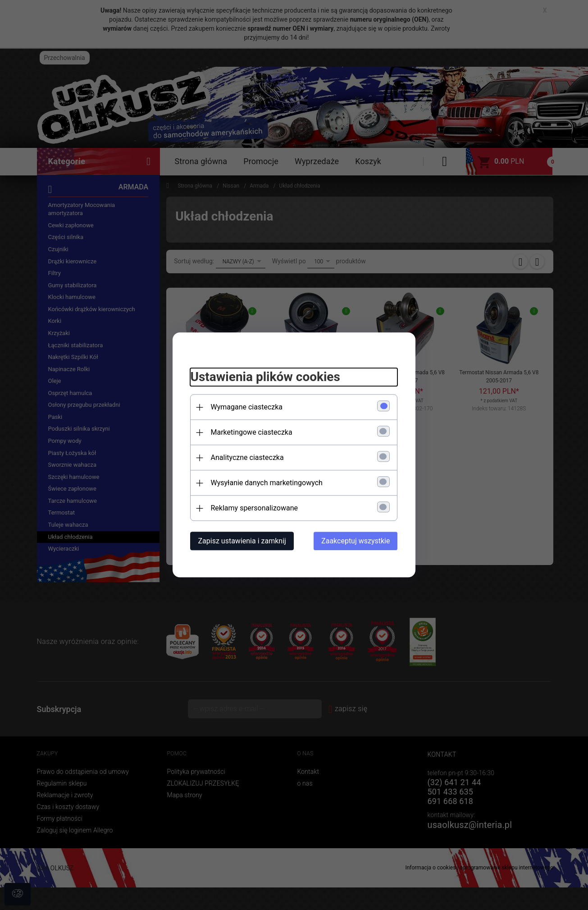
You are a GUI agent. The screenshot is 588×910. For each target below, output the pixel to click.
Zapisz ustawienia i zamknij (242, 541)
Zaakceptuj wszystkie (356, 541)
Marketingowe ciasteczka (252, 433)
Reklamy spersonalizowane (254, 508)
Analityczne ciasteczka (247, 458)
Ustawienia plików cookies (265, 377)
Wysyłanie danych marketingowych (267, 483)
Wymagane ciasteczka (247, 407)
